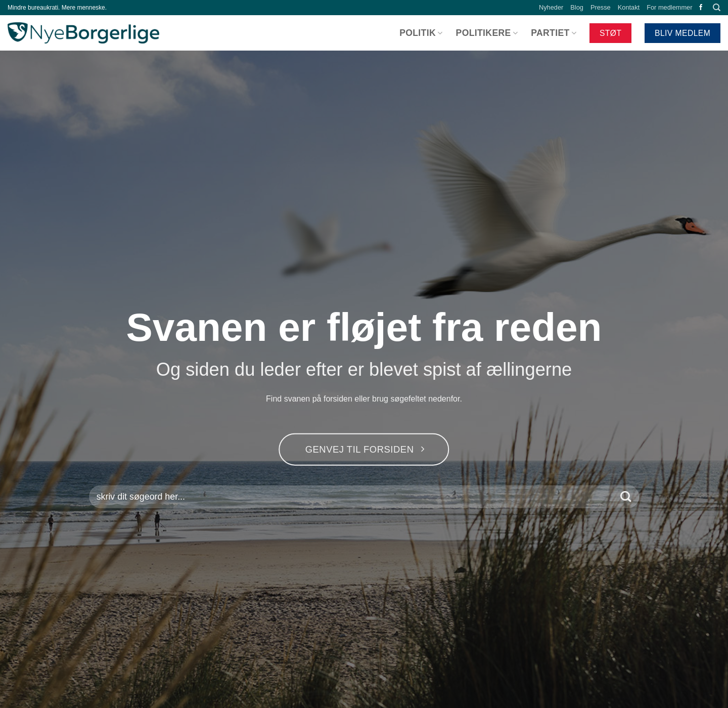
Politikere (487, 33)
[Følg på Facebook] (701, 8)
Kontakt (629, 7)
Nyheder (551, 7)
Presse (601, 7)
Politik (421, 33)
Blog (577, 7)
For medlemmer (669, 7)
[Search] (717, 8)
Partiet (554, 33)
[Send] (626, 497)
